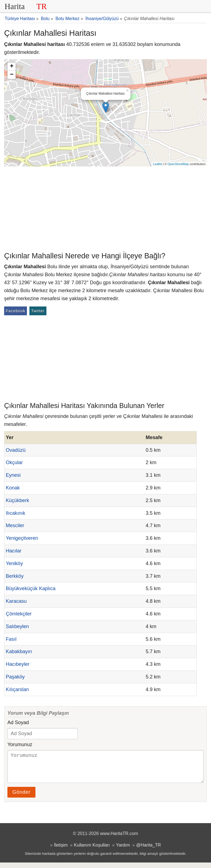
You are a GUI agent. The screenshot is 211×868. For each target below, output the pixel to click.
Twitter (38, 311)
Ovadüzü (16, 450)
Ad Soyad (18, 722)
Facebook (16, 311)
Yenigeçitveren (22, 538)
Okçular (14, 462)
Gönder (21, 798)
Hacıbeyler (18, 664)
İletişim (61, 850)
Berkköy (15, 576)
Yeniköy (14, 563)
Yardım (123, 850)
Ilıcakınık (16, 513)
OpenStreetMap (178, 164)
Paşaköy (15, 677)
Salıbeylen (17, 626)
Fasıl (11, 639)
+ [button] (12, 67)
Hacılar (14, 551)
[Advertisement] (105, 208)
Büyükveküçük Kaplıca (31, 588)
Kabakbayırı (19, 651)
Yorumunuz (20, 744)
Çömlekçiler (19, 614)
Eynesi (13, 475)
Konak (13, 488)
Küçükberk (17, 500)
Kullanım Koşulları (92, 850)
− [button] (12, 75)
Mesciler (15, 525)
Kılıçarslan (17, 689)
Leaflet (158, 164)
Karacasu (16, 601)
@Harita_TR (149, 850)
